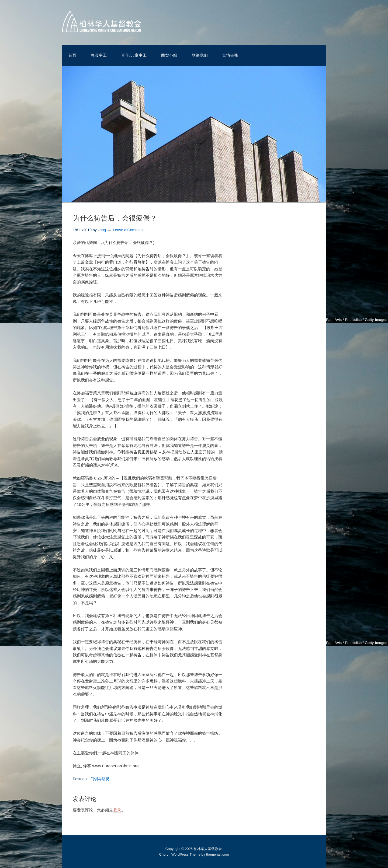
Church (165, 854)
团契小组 (169, 55)
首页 (72, 55)
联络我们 (200, 55)
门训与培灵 (100, 779)
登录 (117, 810)
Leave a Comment (128, 230)
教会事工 (99, 55)
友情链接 (230, 55)
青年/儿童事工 (134, 55)
